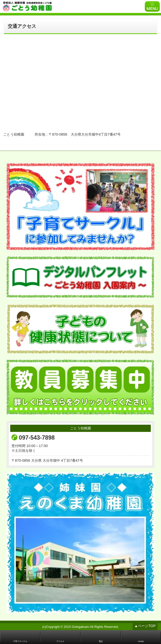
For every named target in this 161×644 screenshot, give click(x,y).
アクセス (60, 641)
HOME (141, 641)
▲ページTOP (145, 626)
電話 (101, 641)
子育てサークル (20, 641)
